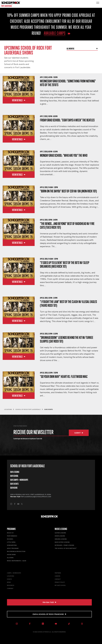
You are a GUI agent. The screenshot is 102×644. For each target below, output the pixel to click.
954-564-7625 (15, 497)
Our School (14, 476)
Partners (58, 573)
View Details (19, 100)
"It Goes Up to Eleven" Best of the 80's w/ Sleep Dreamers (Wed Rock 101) (65, 264)
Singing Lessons (61, 539)
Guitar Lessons (60, 533)
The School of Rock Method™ (66, 548)
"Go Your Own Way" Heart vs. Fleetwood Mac (64, 376)
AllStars (10, 558)
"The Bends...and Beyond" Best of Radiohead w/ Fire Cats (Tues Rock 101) (67, 225)
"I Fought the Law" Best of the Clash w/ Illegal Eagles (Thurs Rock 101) (68, 303)
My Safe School (60, 585)
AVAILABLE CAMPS (55, 33)
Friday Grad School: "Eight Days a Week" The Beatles (67, 120)
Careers (57, 576)
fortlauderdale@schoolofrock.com (36, 497)
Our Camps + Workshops (19, 480)
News (9, 582)
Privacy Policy (60, 582)
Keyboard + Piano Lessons (64, 545)
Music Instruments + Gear (17, 561)
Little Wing (11, 542)
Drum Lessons (60, 536)
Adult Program (13, 548)
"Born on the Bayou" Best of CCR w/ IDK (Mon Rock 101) (68, 191)
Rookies (10, 539)
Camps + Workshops (14, 573)
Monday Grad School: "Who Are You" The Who (64, 155)
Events (9, 579)
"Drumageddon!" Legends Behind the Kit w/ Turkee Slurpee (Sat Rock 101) (67, 339)
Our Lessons (15, 472)
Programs (11, 529)
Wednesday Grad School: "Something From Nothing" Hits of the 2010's (68, 83)
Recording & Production (16, 551)
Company (10, 588)
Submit (79, 433)
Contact (58, 579)
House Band (11, 554)
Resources (11, 585)
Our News (14, 488)
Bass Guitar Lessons (62, 542)
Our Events (14, 484)
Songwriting (12, 545)
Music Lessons (61, 529)
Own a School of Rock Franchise (49, 614)
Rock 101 (10, 533)
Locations (11, 576)
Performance (12, 536)
